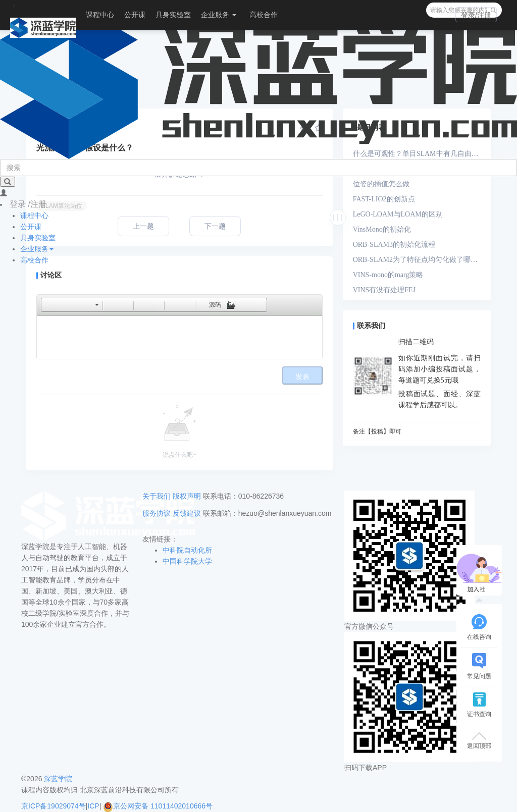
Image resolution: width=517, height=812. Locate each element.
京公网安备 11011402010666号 (158, 806)
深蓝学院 (58, 779)
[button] (48, 305)
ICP (93, 806)
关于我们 (157, 496)
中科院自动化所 (187, 550)
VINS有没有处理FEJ (384, 290)
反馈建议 (187, 513)
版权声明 (187, 496)
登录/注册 (476, 15)
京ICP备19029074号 (54, 806)
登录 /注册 (28, 204)
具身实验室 (173, 15)
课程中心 (100, 15)
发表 (302, 377)
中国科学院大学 (187, 561)
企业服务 (219, 15)
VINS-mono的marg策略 (388, 275)
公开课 (135, 15)
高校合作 (264, 15)
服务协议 (157, 513)
